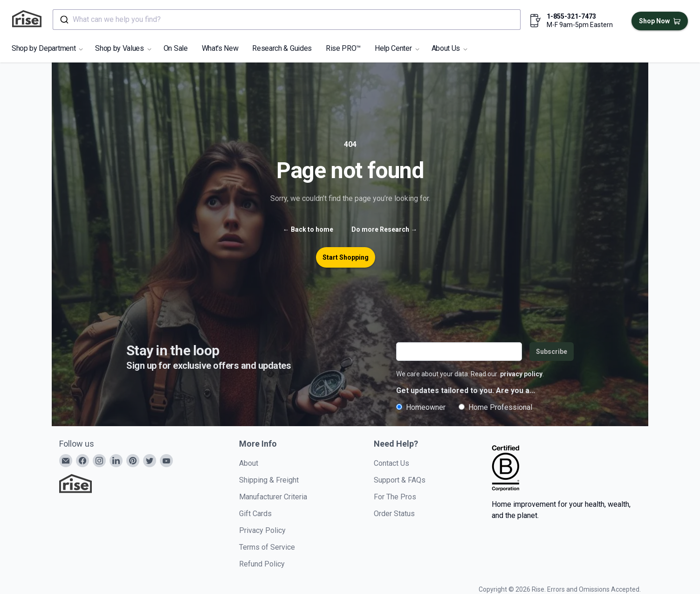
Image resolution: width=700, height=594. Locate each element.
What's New (220, 48)
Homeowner (421, 407)
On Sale (176, 48)
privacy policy (521, 374)
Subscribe (552, 352)
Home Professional (495, 407)
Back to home (308, 229)
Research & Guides (282, 48)
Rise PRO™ (343, 48)
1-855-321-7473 (571, 16)
